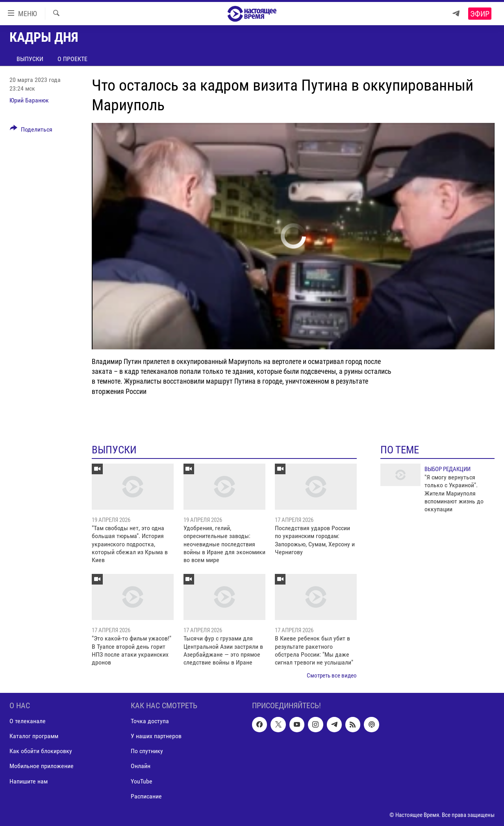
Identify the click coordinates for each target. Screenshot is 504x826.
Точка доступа (150, 721)
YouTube (142, 781)
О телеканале (28, 721)
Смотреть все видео (332, 676)
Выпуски (30, 59)
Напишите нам (29, 781)
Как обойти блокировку (41, 751)
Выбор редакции (447, 469)
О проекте (72, 59)
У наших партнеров (156, 736)
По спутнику (147, 751)
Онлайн (141, 766)
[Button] (31, 131)
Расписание (146, 796)
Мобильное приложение (42, 766)
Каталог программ (34, 736)
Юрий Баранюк (29, 100)
